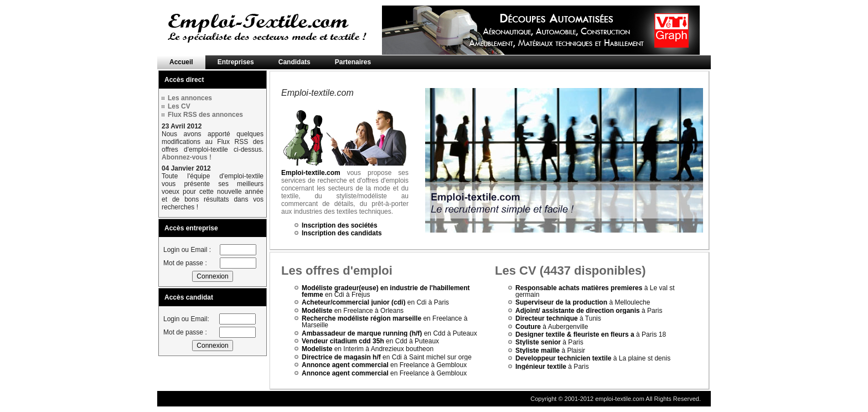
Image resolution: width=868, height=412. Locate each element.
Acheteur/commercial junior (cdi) (353, 302)
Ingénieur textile (541, 367)
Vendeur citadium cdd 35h (343, 341)
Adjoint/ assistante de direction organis (578, 311)
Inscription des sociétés (340, 225)
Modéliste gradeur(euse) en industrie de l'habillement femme (386, 291)
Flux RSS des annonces (205, 115)
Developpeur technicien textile (563, 358)
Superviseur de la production (562, 302)
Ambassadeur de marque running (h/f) (362, 333)
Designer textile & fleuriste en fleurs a (575, 334)
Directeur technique (547, 318)
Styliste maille (538, 351)
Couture (528, 327)
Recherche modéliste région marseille (361, 318)
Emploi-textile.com (311, 173)
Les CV (179, 106)
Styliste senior (538, 342)
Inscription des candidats (342, 233)
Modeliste (317, 349)
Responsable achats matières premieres (579, 288)
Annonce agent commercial (345, 365)
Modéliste (317, 311)
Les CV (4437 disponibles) (570, 271)
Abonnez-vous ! (187, 157)
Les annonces (190, 98)
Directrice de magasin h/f (341, 357)
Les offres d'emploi (337, 271)
